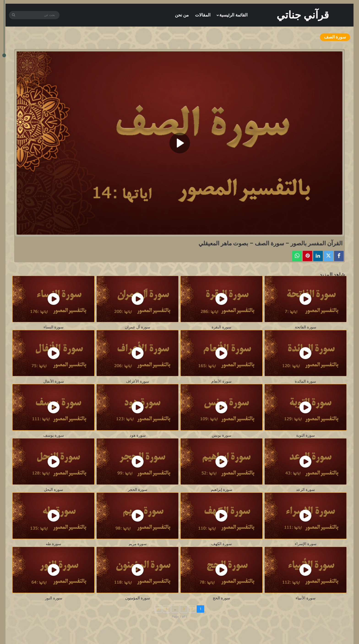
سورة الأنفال (54, 381)
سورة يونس (222, 435)
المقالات (203, 15)
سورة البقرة (221, 327)
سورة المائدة (305, 381)
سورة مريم (138, 544)
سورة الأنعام (221, 381)
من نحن (182, 15)
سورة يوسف (54, 435)
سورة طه (53, 544)
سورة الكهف (222, 544)
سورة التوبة (305, 435)
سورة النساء (53, 327)
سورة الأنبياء (306, 598)
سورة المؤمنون (138, 598)
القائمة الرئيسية (233, 15)
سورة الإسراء (306, 544)
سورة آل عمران (137, 327)
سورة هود (138, 435)
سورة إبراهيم (222, 490)
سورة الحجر (137, 490)
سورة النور (54, 598)
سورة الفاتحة (306, 327)
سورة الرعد (305, 490)
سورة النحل (53, 490)
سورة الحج (221, 598)
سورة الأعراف (137, 381)
